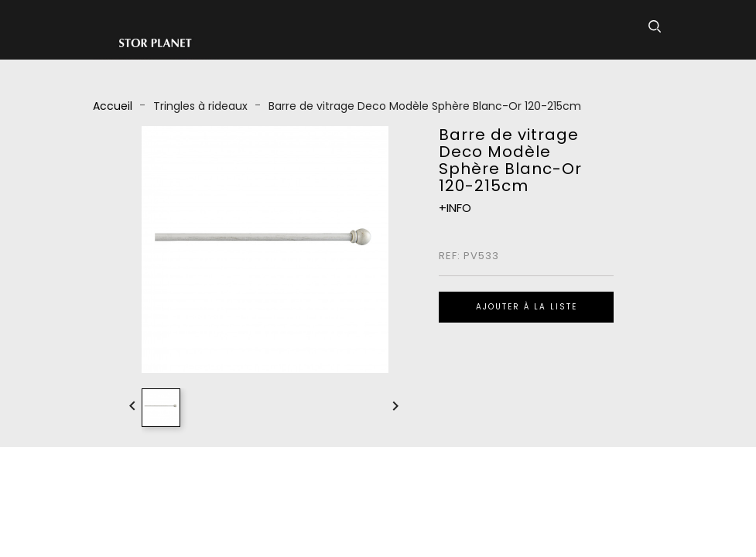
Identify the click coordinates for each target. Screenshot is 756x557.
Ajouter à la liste (527, 307)
